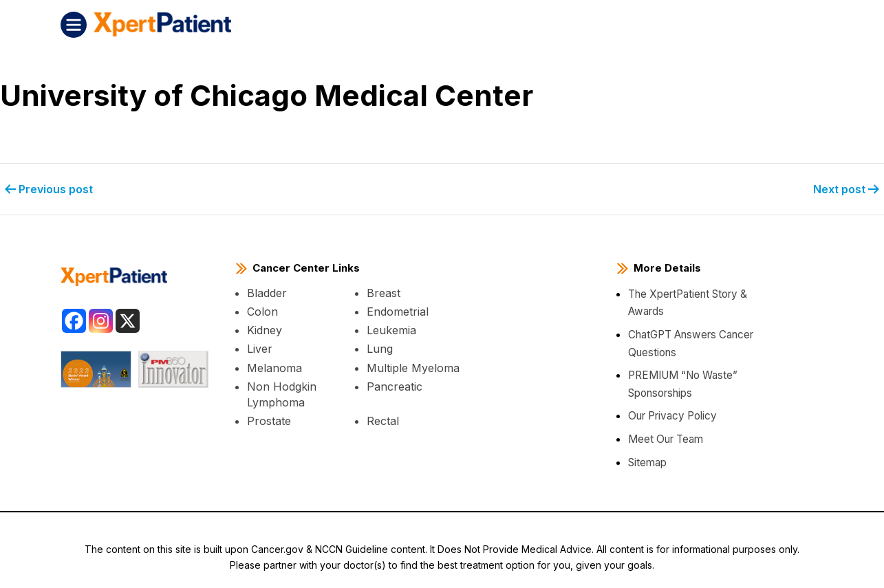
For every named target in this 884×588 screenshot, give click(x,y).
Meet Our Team (665, 438)
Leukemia (391, 329)
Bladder (267, 292)
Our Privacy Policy (671, 414)
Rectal (383, 420)
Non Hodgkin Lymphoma (282, 393)
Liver (260, 347)
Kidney (265, 329)
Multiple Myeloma (413, 366)
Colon (262, 310)
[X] (128, 319)
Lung (380, 347)
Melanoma (274, 366)
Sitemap (647, 460)
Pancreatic (395, 385)
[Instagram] (101, 319)
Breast (384, 292)
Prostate (269, 420)
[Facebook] (74, 319)
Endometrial (398, 310)
